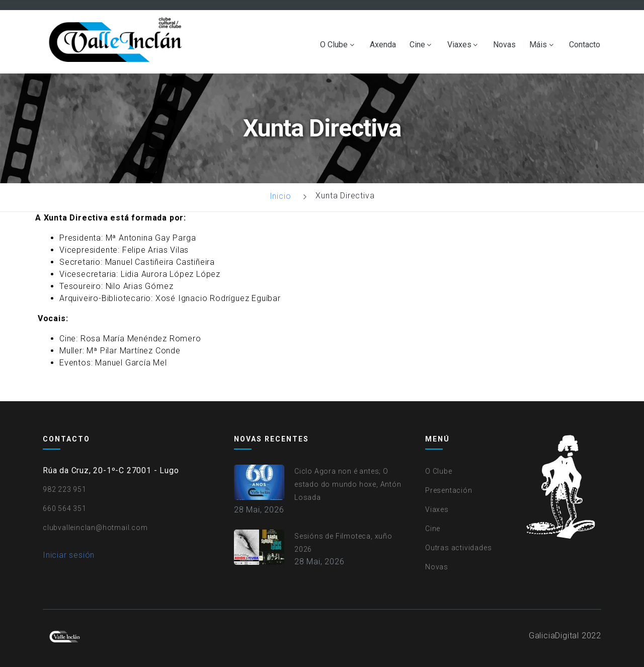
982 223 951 (65, 489)
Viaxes (459, 45)
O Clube (334, 45)
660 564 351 (65, 508)
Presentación (449, 490)
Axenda (383, 45)
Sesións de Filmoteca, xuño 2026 (343, 543)
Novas (504, 45)
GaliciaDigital (554, 636)
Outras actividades (458, 548)
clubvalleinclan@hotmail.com (95, 528)
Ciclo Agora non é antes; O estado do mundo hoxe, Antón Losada (348, 484)
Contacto (585, 45)
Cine (417, 45)
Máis (538, 45)
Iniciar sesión (69, 555)
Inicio (280, 196)
